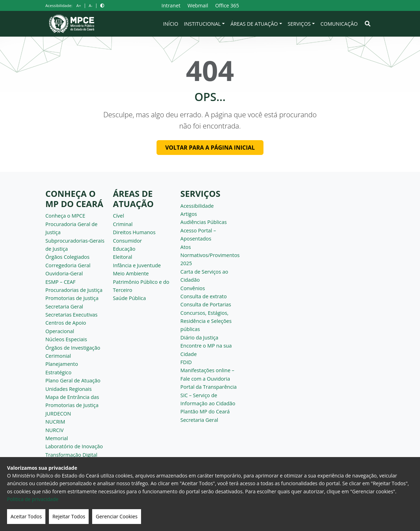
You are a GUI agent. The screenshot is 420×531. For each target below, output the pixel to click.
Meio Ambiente (131, 273)
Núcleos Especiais (66, 339)
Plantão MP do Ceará (205, 411)
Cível (119, 216)
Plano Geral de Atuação (73, 380)
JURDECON (58, 414)
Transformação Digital (71, 455)
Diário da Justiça (199, 338)
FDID (186, 362)
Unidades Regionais (69, 389)
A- (91, 5)
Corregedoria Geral (68, 265)
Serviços (299, 24)
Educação (124, 249)
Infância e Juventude (137, 265)
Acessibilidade (197, 206)
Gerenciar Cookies (117, 516)
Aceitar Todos (26, 516)
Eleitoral (123, 257)
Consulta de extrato (204, 296)
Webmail (198, 5)
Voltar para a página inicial (210, 148)
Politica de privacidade (33, 499)
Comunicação (339, 24)
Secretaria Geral (64, 307)
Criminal (123, 224)
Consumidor (128, 241)
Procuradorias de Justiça (74, 290)
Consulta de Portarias (206, 304)
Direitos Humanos (134, 232)
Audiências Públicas (204, 222)
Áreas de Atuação (254, 24)
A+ (79, 5)
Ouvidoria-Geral (64, 273)
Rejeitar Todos (69, 516)
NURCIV (55, 430)
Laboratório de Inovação (74, 446)
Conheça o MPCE (65, 216)
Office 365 (227, 5)
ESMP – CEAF (61, 282)
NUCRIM (55, 422)
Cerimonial (58, 356)
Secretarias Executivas (71, 315)
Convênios (193, 288)
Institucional (202, 24)
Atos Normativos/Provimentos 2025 (210, 255)
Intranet (171, 5)
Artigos (189, 214)
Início (171, 24)
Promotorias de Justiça (72, 298)
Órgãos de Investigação (73, 348)
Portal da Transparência (209, 387)
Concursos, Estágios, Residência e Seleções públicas (206, 321)
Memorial (57, 438)
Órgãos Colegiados (67, 257)
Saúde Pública (129, 298)
